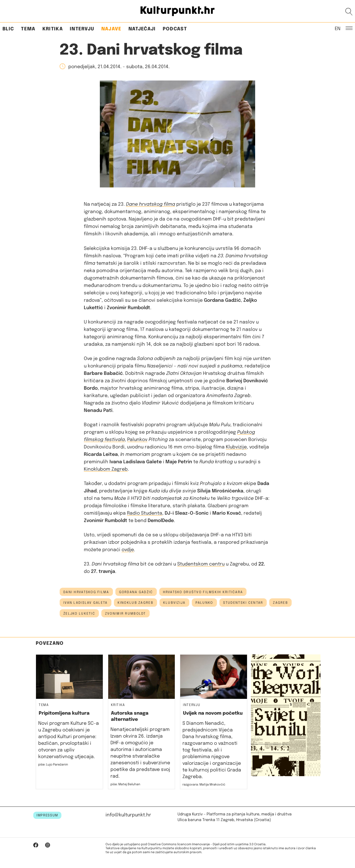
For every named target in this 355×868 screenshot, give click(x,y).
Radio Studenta (145, 513)
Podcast (175, 29)
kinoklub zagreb (135, 603)
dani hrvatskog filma (86, 592)
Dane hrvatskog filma (151, 204)
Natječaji (142, 29)
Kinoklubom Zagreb (106, 469)
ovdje (128, 550)
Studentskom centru (201, 564)
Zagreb (280, 603)
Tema (28, 29)
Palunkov (137, 440)
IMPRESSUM (47, 815)
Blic (8, 29)
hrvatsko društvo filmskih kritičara (203, 592)
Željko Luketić (79, 614)
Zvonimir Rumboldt (125, 614)
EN (338, 28)
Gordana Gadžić (136, 592)
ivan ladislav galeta (86, 603)
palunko (204, 603)
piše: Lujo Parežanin (53, 765)
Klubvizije (236, 447)
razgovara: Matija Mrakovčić (204, 785)
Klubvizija (174, 603)
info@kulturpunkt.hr (128, 815)
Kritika (53, 29)
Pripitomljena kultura (64, 713)
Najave (111, 29)
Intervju (82, 29)
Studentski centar (243, 603)
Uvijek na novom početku (213, 713)
